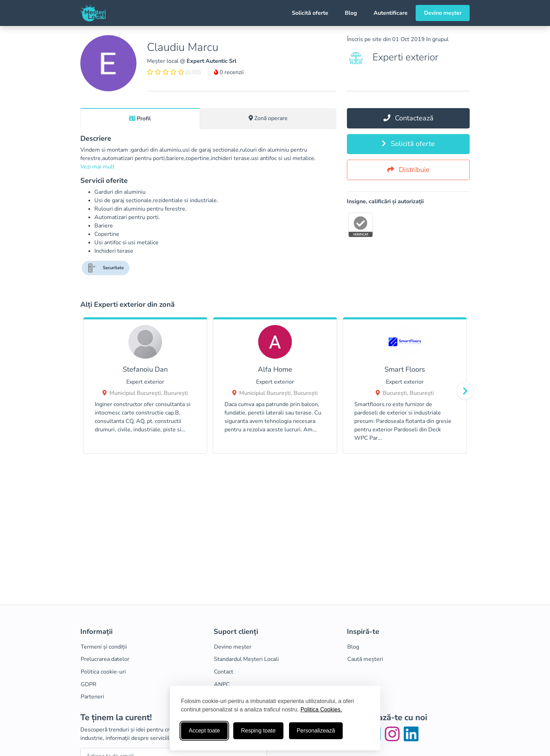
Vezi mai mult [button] (98, 167)
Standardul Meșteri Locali (246, 659)
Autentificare (391, 13)
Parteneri (92, 697)
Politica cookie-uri (103, 672)
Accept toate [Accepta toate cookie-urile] (204, 731)
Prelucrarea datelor (105, 659)
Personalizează (316, 731)
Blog (351, 13)
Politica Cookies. (321, 709)
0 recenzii (229, 72)
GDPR (89, 684)
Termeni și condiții (104, 647)
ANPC (222, 684)
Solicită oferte (310, 13)
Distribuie (408, 170)
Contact (224, 672)
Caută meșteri (365, 659)
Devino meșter (443, 13)
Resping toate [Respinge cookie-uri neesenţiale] (258, 731)
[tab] (140, 118)
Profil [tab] (140, 119)
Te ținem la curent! (116, 718)
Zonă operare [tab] (268, 118)
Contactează (408, 118)
